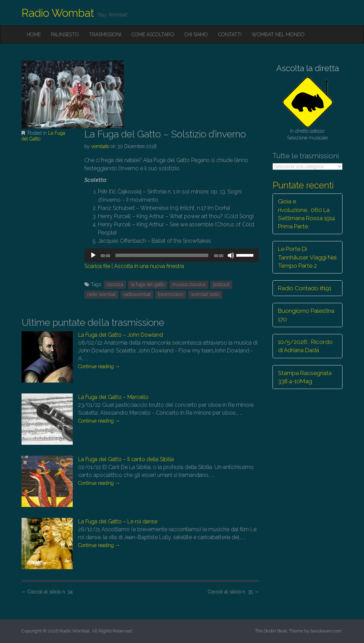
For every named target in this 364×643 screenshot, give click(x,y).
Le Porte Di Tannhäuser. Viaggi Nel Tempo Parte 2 (307, 257)
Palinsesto (65, 35)
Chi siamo (196, 35)
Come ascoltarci (153, 35)
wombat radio (205, 294)
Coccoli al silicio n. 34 (47, 592)
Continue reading (99, 366)
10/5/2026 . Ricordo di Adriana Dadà (305, 346)
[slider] (162, 255)
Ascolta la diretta (308, 68)
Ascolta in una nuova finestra (149, 266)
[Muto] (231, 255)
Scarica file (97, 266)
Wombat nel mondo (278, 35)
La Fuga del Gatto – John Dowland (121, 335)
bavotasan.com (326, 631)
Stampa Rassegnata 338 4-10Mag (305, 377)
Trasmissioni (105, 35)
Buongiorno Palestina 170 (306, 315)
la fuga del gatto (148, 284)
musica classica (189, 284)
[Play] (93, 255)
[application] (172, 255)
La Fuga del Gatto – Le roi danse (118, 521)
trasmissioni (171, 294)
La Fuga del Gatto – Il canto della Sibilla (126, 459)
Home (34, 35)
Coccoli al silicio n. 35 (233, 592)
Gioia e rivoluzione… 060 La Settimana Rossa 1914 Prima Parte (306, 214)
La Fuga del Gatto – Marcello (113, 397)
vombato (100, 146)
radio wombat (101, 294)
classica (115, 284)
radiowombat (137, 294)
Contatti (230, 35)
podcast (221, 284)
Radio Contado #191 (305, 288)
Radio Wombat (58, 13)
